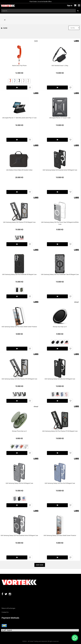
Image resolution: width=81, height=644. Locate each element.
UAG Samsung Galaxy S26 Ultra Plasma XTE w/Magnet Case (19, 379)
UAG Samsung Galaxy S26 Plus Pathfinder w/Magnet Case (19, 274)
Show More (40, 565)
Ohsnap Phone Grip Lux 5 (19, 431)
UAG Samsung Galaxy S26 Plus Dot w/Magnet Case (60, 483)
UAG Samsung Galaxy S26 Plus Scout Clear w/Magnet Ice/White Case (60, 223)
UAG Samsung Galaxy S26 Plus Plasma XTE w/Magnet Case (60, 431)
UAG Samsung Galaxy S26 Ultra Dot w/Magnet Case (60, 379)
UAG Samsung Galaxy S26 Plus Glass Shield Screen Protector (19, 327)
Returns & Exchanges (8, 608)
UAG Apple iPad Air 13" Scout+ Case (60, 118)
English (9, 630)
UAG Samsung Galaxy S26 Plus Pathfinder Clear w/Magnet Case (60, 274)
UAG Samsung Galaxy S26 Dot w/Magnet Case (19, 483)
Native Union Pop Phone (19, 66)
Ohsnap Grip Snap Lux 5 (60, 327)
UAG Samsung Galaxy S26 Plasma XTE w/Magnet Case (19, 222)
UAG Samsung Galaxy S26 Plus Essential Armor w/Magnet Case (19, 535)
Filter (4, 28)
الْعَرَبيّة (4, 630)
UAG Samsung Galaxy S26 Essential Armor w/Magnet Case (60, 170)
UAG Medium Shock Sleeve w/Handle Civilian (19, 170)
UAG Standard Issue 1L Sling (60, 66)
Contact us (5, 612)
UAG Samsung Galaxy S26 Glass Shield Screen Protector (60, 535)
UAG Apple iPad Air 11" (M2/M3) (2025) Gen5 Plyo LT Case (19, 118)
